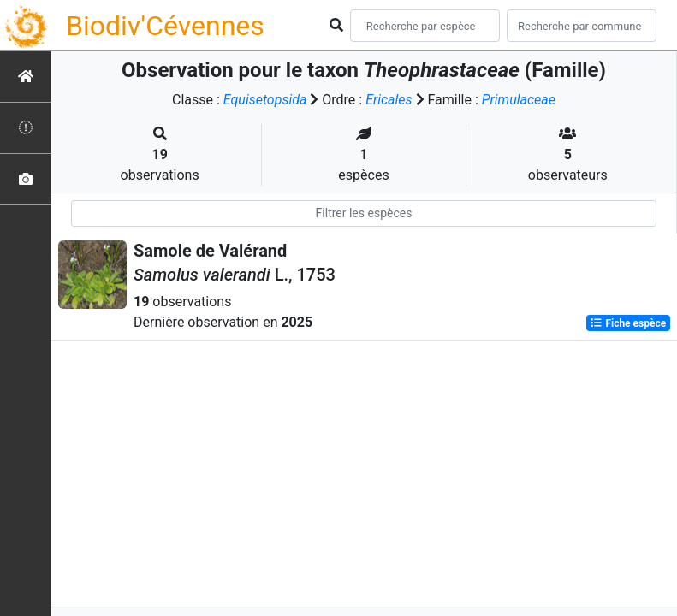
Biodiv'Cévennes (165, 26)
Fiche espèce (628, 323)
